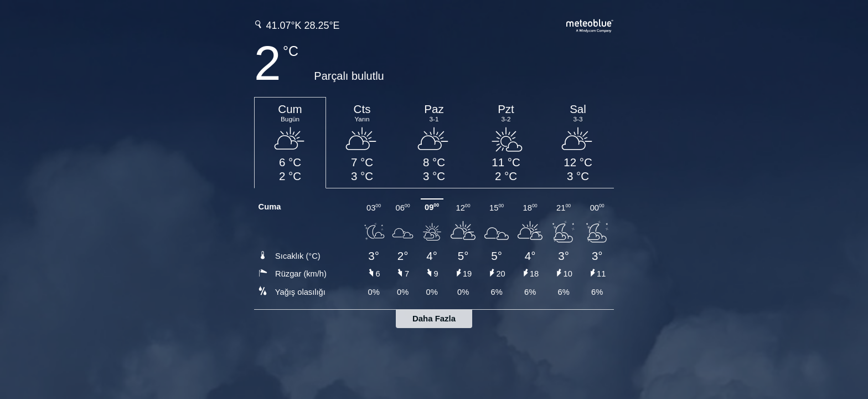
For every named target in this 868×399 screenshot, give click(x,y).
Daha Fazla (434, 318)
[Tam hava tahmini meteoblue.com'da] (590, 25)
